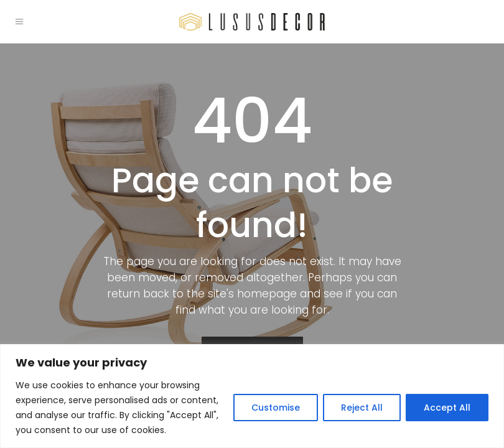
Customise (276, 408)
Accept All (447, 408)
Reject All (362, 408)
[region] (252, 396)
